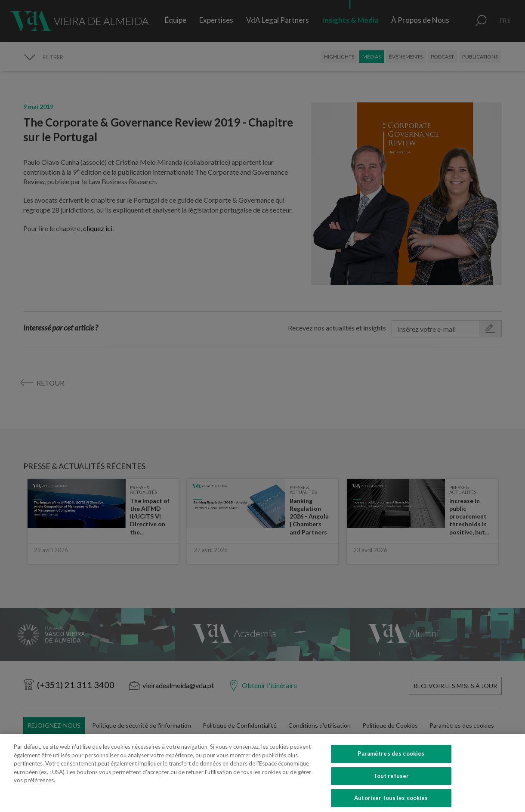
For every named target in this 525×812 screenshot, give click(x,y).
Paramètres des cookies (391, 765)
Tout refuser (391, 787)
